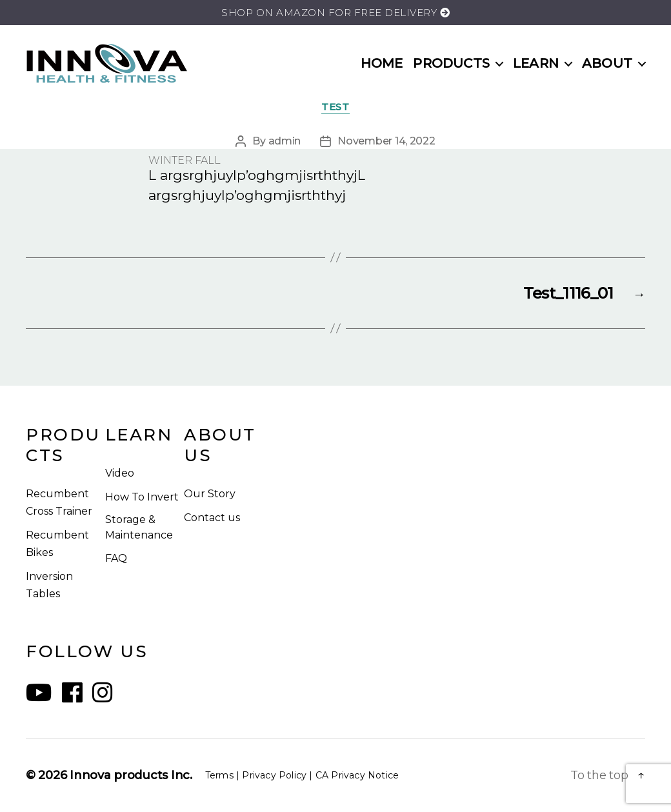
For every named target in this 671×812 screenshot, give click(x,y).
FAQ (116, 558)
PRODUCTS (451, 63)
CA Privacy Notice (357, 775)
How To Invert (142, 497)
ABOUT (607, 63)
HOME (382, 63)
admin (285, 141)
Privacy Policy (274, 775)
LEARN (536, 63)
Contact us (212, 518)
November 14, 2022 (386, 141)
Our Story (210, 494)
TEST (335, 107)
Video (120, 473)
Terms (219, 775)
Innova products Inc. (131, 775)
